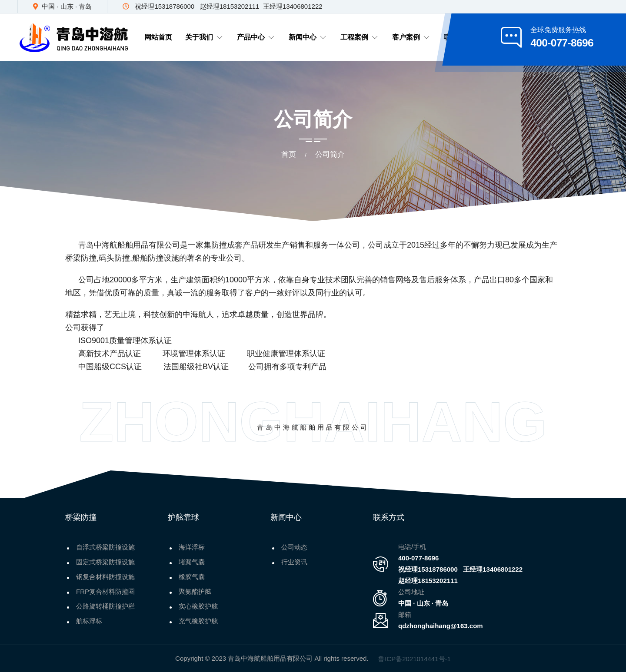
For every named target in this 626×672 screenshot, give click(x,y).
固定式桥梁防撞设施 (105, 562)
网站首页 (158, 37)
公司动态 (294, 547)
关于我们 (205, 37)
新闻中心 (308, 37)
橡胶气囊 (192, 577)
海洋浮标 (192, 547)
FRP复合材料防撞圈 (105, 591)
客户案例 (411, 37)
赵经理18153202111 (428, 581)
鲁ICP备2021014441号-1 (415, 659)
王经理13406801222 (493, 569)
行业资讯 (294, 562)
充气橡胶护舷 (198, 621)
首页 (289, 154)
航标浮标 (89, 621)
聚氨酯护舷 (195, 591)
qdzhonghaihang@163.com (441, 626)
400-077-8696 (418, 558)
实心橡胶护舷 (198, 606)
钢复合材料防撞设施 (105, 577)
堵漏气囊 (192, 562)
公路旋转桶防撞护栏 (105, 606)
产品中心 (256, 37)
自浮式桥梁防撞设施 (105, 547)
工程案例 (360, 37)
